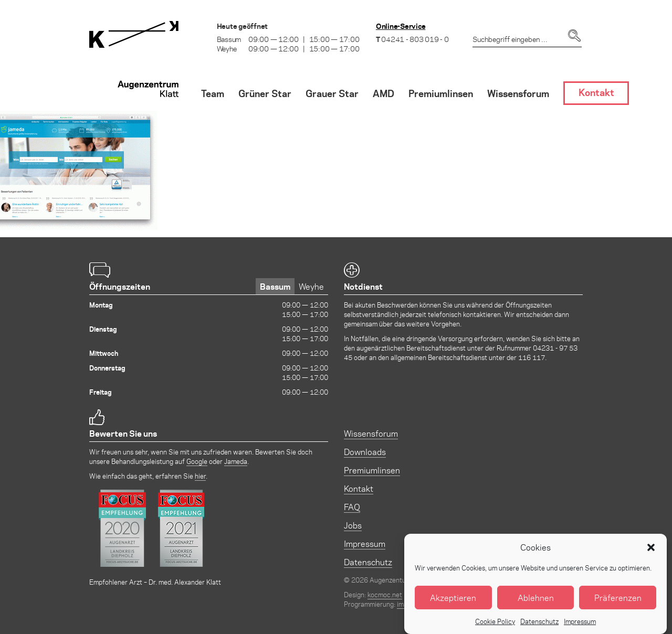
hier (200, 476)
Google (197, 461)
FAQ (352, 507)
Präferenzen (618, 608)
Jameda (236, 461)
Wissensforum (371, 433)
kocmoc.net (385, 594)
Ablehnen (536, 608)
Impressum (365, 543)
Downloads (365, 452)
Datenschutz (368, 562)
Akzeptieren (453, 608)
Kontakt (359, 488)
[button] (651, 558)
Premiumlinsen (372, 470)
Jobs (353, 525)
